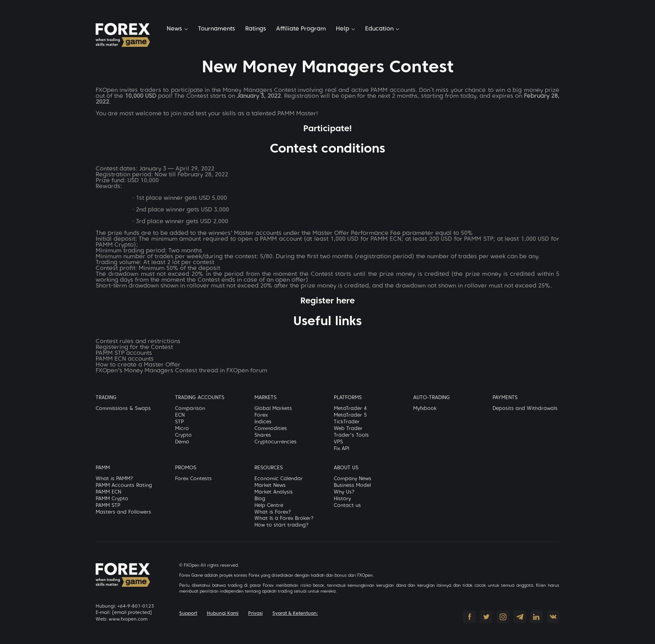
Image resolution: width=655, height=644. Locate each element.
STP (179, 422)
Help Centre (269, 506)
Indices (263, 422)
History (342, 499)
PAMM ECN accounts (125, 359)
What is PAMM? (114, 479)
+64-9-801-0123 (136, 606)
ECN (180, 415)
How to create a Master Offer (138, 365)
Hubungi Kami (223, 613)
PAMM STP (108, 506)
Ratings (256, 29)
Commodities (271, 429)
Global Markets (273, 409)
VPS (338, 442)
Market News (270, 486)
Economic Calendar (279, 479)
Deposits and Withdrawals (525, 409)
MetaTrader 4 (350, 409)
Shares (263, 435)
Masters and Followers (123, 512)
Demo (182, 442)
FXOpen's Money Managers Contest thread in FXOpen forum (182, 371)
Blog (260, 499)
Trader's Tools (351, 435)
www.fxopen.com (128, 619)
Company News (353, 479)
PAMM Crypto (112, 499)
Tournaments (217, 29)
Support (188, 613)
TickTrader (347, 422)
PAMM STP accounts (124, 353)
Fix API (341, 449)
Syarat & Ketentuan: (295, 613)
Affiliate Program (301, 29)
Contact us (347, 506)
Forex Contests (193, 479)
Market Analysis (274, 492)
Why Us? (344, 492)
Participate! (327, 129)
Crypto (183, 435)
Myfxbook (425, 409)
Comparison (190, 409)
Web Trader (348, 429)
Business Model (352, 486)
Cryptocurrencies (275, 442)
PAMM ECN (108, 492)
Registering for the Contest (134, 347)
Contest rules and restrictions (138, 342)
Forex (261, 415)
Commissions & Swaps (123, 409)
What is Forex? (273, 512)
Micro (182, 429)
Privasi (255, 613)
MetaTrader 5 (350, 415)
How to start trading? (282, 525)
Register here (327, 301)
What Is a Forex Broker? (284, 519)
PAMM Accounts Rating (124, 486)
